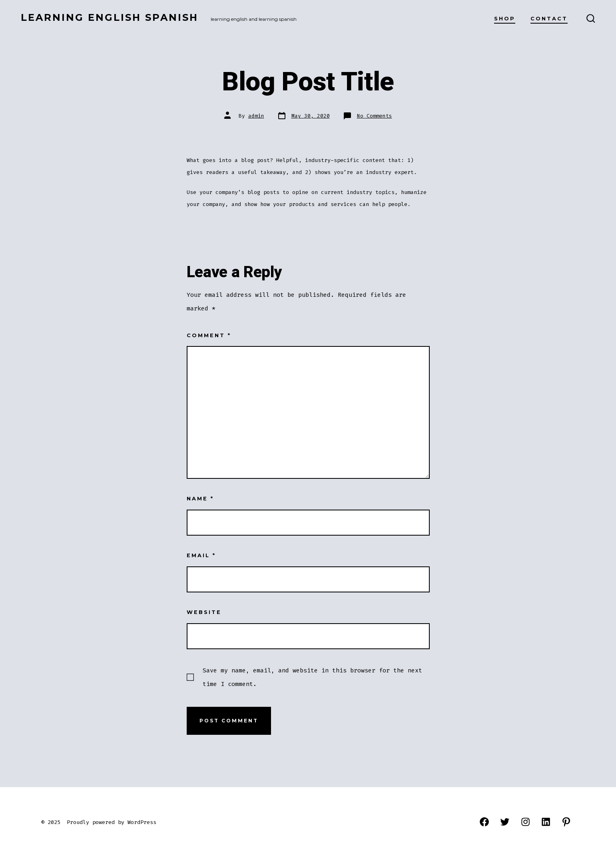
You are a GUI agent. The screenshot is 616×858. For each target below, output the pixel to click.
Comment (209, 335)
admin (256, 116)
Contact (549, 19)
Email (201, 555)
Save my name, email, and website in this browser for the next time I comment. (312, 677)
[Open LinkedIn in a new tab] (546, 822)
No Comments (375, 116)
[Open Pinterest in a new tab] (566, 822)
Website (204, 612)
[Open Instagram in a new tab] (525, 822)
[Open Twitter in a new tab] (505, 822)
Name (200, 499)
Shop (505, 19)
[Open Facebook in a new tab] (484, 822)
